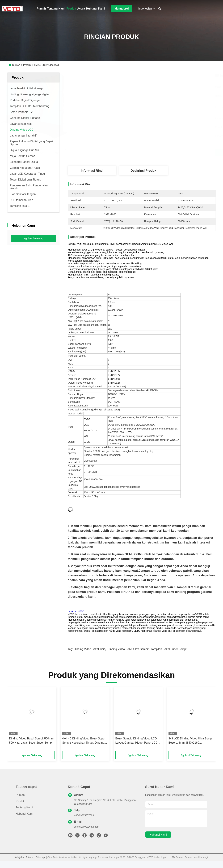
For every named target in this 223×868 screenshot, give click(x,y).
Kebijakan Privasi (24, 857)
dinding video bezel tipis (89, 649)
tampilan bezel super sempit (169, 649)
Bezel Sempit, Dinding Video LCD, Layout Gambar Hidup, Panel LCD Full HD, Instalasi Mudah (136, 741)
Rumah (41, 9)
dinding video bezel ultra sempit (128, 649)
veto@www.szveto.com (87, 827)
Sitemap (40, 857)
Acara (81, 9)
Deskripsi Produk (143, 171)
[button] (17, 720)
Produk (71, 9)
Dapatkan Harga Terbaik (160, 152)
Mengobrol (122, 9)
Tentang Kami (56, 9)
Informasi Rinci (92, 171)
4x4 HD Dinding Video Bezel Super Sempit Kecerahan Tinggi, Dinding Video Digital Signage (84, 741)
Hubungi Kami (95, 9)
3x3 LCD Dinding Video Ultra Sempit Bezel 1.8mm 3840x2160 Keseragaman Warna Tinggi (191, 741)
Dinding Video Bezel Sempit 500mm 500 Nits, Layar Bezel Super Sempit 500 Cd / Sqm (31, 741)
